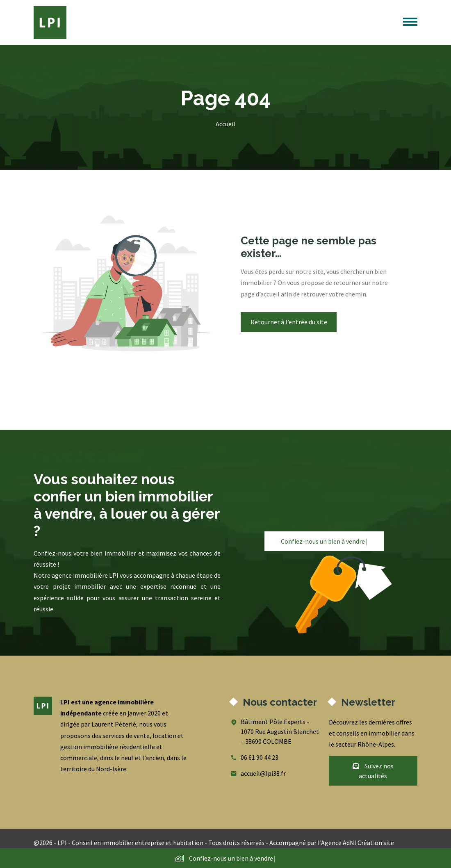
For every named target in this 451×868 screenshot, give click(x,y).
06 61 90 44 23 (260, 757)
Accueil (225, 124)
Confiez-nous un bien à (324, 541)
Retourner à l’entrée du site (289, 322)
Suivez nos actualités (373, 771)
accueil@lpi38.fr (263, 773)
